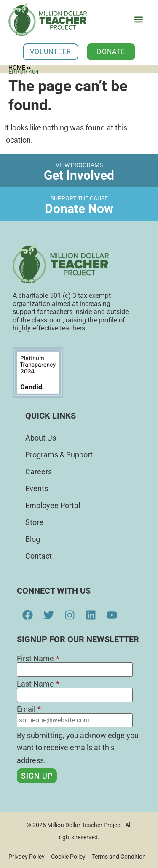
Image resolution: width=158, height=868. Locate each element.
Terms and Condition (119, 857)
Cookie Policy (68, 857)
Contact (39, 556)
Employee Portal (53, 505)
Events (37, 488)
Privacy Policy (27, 857)
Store (34, 522)
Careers (39, 472)
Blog (33, 539)
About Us (41, 438)
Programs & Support (59, 455)
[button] (138, 20)
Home (20, 68)
